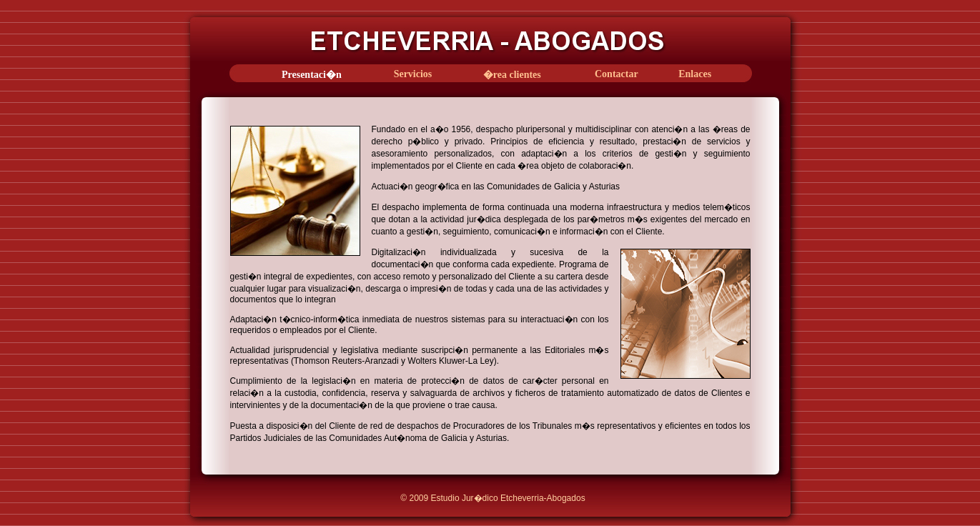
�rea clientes (512, 75)
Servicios (413, 74)
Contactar (617, 74)
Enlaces (695, 74)
